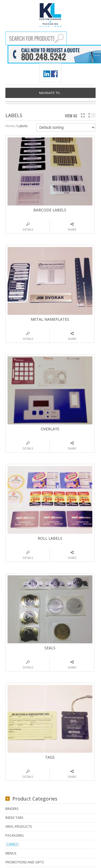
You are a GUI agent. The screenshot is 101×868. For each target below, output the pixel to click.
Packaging (15, 835)
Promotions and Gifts (25, 862)
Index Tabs (14, 818)
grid (83, 115)
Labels (12, 844)
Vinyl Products (19, 827)
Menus (11, 853)
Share (72, 229)
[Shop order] (66, 127)
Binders (12, 809)
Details (28, 229)
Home (10, 126)
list (92, 115)
